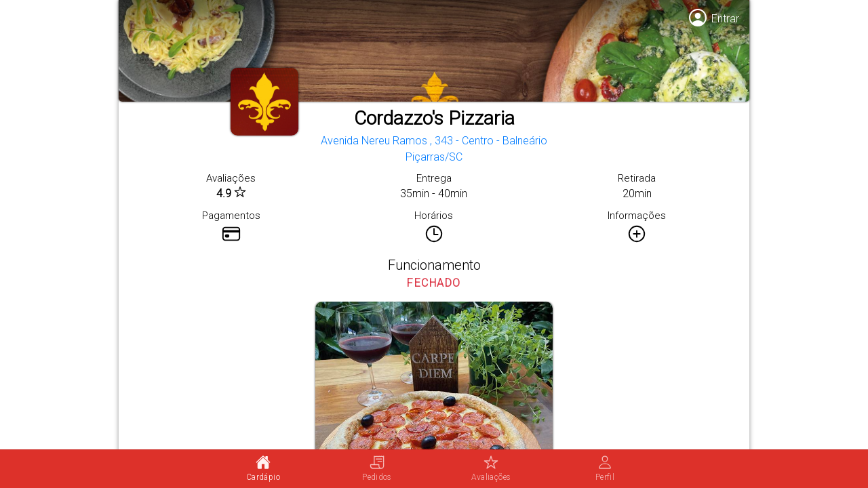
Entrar (725, 19)
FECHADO (434, 283)
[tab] (263, 469)
